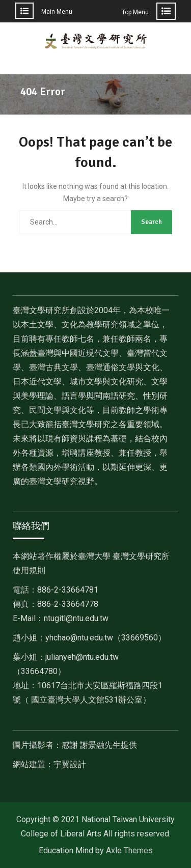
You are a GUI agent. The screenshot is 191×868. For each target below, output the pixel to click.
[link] (106, 638)
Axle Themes (129, 850)
